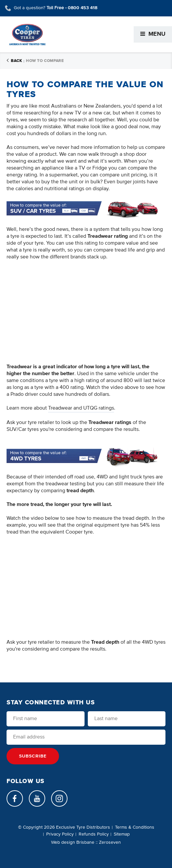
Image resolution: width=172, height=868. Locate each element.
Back (14, 61)
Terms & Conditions (135, 827)
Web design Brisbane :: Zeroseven (86, 842)
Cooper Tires (27, 35)
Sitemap (122, 834)
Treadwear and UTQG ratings (81, 408)
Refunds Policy (94, 834)
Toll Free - (72, 8)
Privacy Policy (60, 834)
